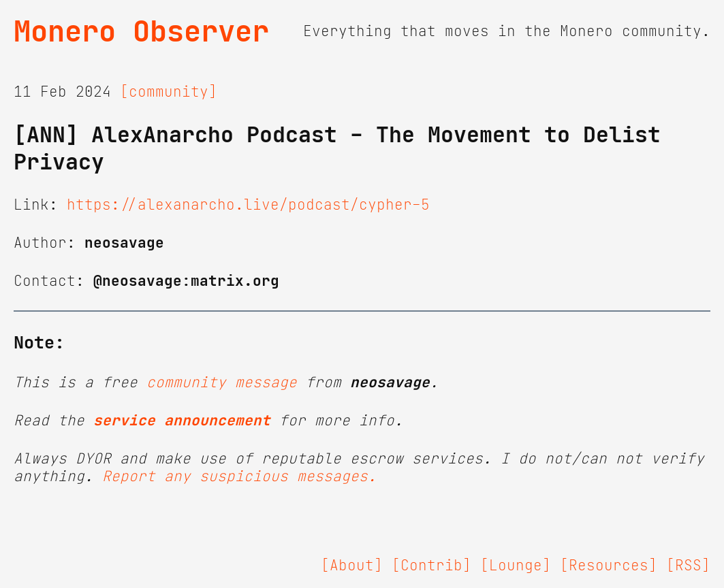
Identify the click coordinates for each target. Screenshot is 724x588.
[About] (352, 566)
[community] (169, 92)
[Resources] (609, 566)
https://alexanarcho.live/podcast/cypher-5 (248, 205)
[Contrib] (431, 566)
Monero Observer (141, 31)
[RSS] (688, 566)
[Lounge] (516, 566)
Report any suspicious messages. (239, 476)
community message (222, 382)
